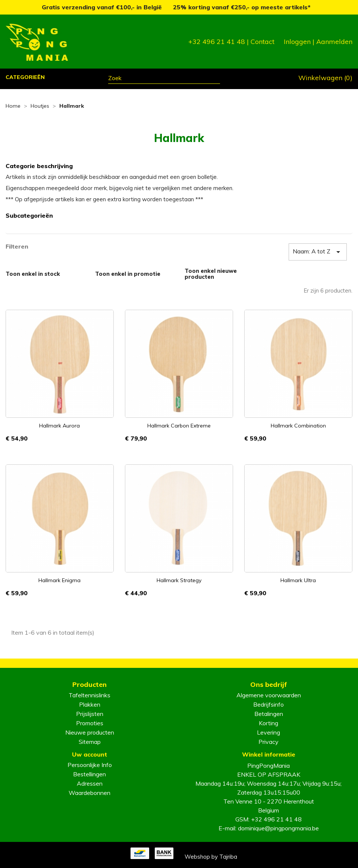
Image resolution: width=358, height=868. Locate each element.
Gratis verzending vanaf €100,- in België (103, 7)
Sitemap (90, 742)
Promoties (90, 723)
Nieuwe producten (90, 732)
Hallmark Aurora (59, 426)
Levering (268, 732)
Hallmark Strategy (179, 580)
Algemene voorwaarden (269, 695)
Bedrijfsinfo (268, 704)
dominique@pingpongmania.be (278, 828)
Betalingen (269, 714)
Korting (268, 723)
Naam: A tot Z (318, 252)
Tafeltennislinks (89, 695)
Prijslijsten (90, 714)
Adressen (90, 783)
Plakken (90, 704)
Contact (263, 42)
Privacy (268, 742)
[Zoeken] (164, 79)
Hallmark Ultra (298, 580)
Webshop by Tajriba (211, 857)
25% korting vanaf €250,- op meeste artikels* (242, 7)
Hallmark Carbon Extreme (179, 426)
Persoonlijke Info (90, 765)
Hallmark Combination (298, 426)
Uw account (89, 754)
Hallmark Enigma (59, 580)
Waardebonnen (89, 793)
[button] (26, 78)
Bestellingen (89, 774)
